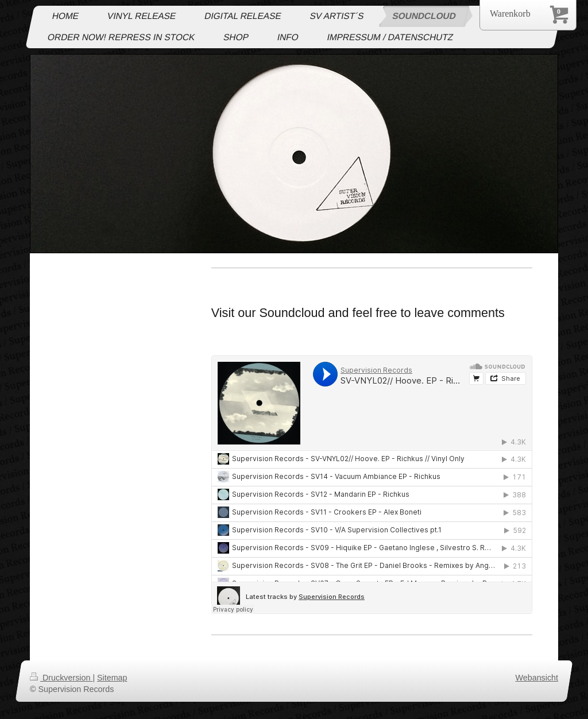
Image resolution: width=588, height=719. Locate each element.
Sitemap (112, 678)
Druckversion (61, 678)
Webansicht (537, 678)
